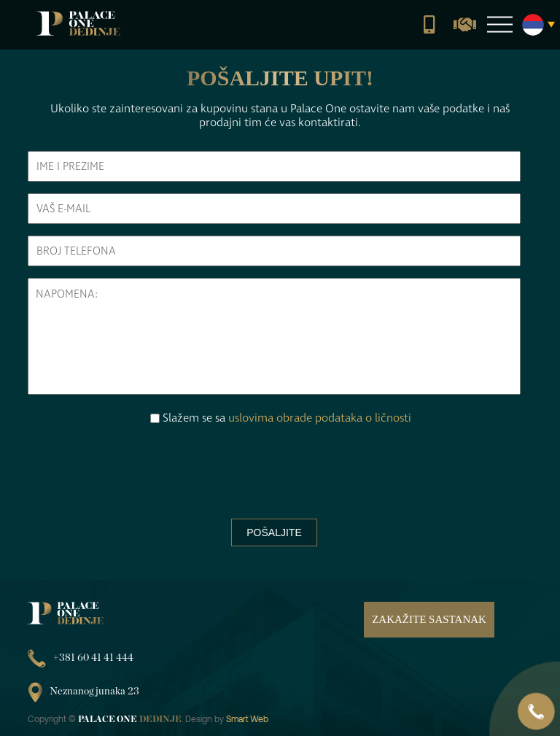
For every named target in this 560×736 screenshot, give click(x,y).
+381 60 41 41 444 (81, 658)
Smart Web (247, 718)
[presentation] (274, 467)
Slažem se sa (287, 418)
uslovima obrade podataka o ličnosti (320, 418)
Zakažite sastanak (429, 619)
